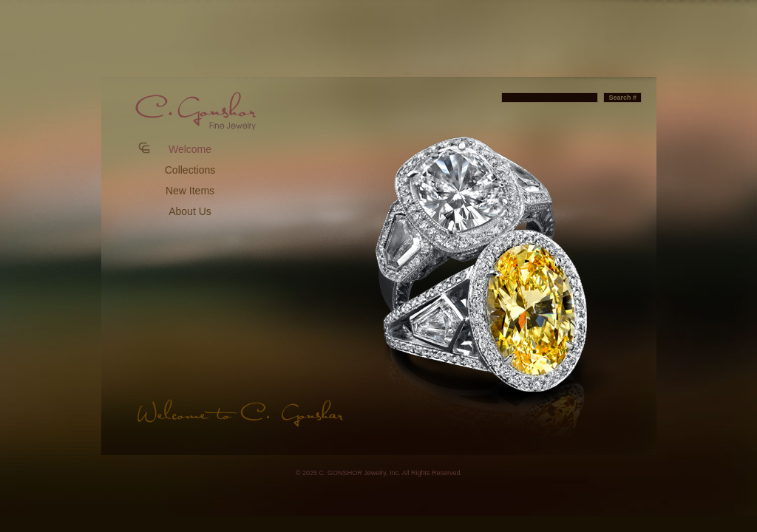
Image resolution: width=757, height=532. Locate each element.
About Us (190, 211)
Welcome (190, 149)
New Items (190, 191)
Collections (190, 170)
